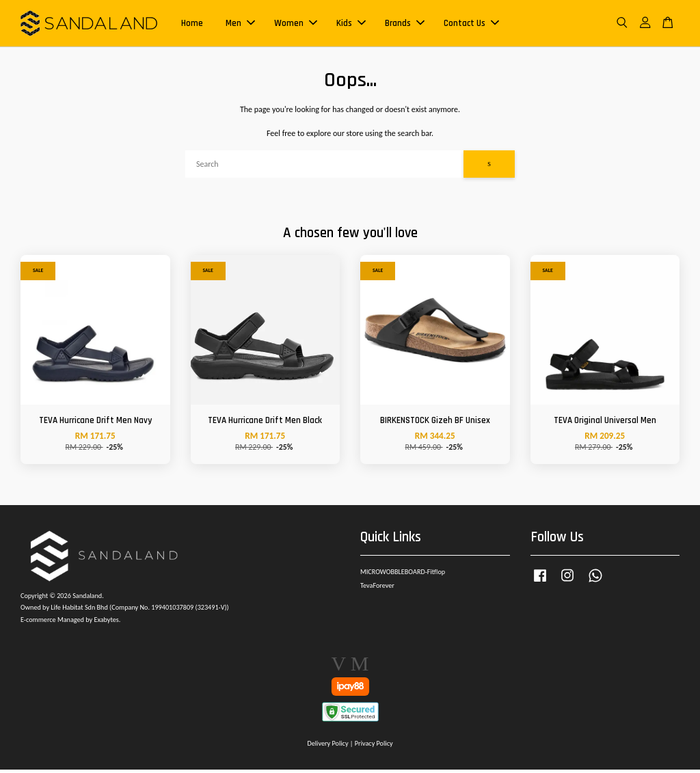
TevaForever (377, 589)
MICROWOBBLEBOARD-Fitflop (403, 575)
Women (296, 25)
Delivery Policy (327, 746)
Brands (405, 25)
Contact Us (471, 25)
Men (240, 25)
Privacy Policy (374, 746)
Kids (351, 25)
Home (192, 25)
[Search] (324, 167)
